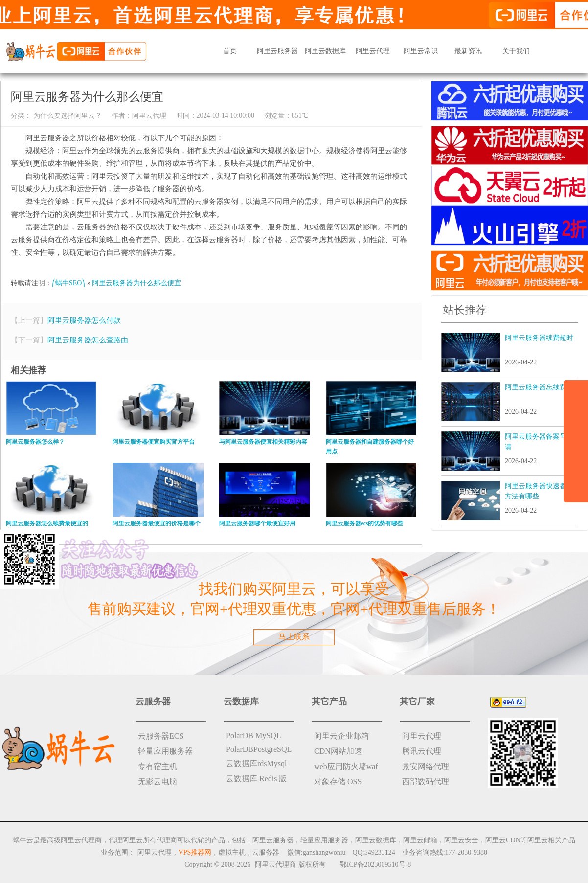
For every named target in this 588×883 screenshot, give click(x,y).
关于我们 (516, 51)
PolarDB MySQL (253, 736)
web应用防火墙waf (346, 766)
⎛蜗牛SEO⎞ (68, 283)
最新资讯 (468, 51)
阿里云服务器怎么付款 (84, 320)
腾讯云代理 (422, 751)
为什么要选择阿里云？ (67, 116)
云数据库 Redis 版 (256, 779)
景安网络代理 (426, 766)
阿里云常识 (421, 51)
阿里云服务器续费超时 (539, 338)
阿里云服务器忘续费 (536, 387)
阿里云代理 (373, 51)
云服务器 (266, 852)
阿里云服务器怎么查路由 (88, 340)
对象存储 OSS (338, 781)
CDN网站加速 (338, 751)
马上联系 (294, 637)
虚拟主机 (232, 852)
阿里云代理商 (275, 865)
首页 (230, 51)
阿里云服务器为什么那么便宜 (136, 283)
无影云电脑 (158, 781)
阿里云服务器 (277, 51)
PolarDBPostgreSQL (259, 749)
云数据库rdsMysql (256, 763)
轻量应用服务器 (165, 751)
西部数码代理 (426, 781)
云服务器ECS (161, 736)
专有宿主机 (158, 766)
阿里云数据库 (325, 51)
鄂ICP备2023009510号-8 (375, 865)
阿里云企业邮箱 (341, 736)
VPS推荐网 (195, 852)
